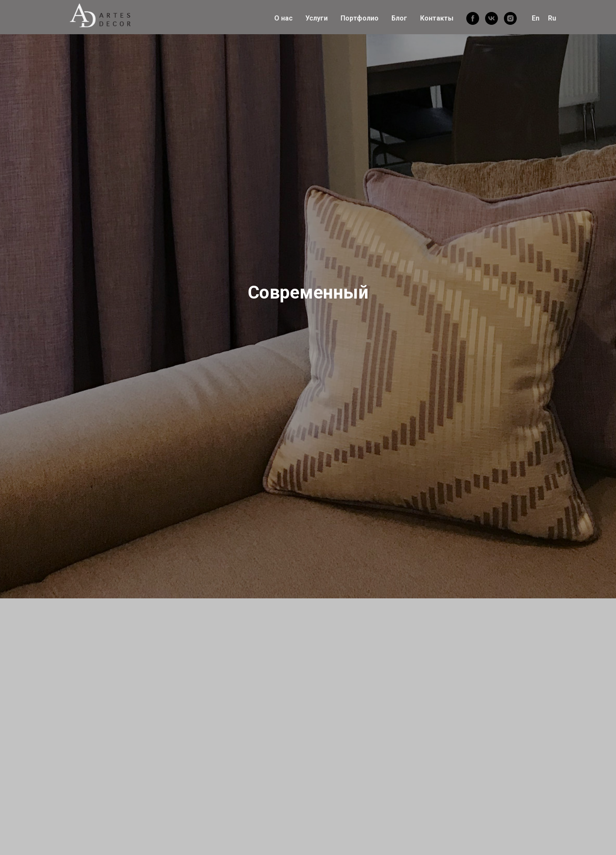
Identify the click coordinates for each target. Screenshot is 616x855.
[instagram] (510, 18)
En (536, 18)
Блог (399, 18)
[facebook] (473, 18)
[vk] (492, 18)
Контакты (437, 18)
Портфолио (360, 18)
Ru (552, 18)
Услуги (317, 18)
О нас (283, 18)
